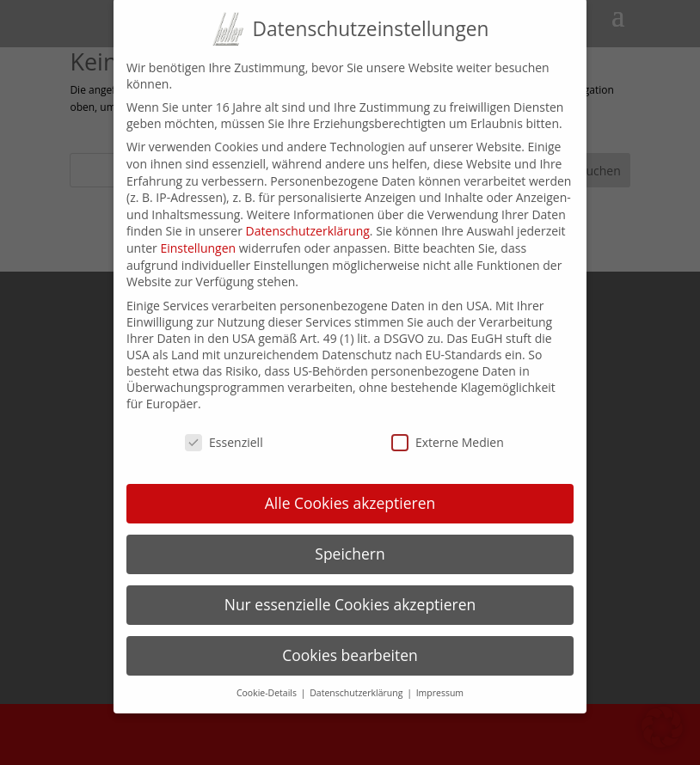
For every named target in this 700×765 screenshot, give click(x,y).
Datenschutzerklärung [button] (357, 676)
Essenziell (224, 427)
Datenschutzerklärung (308, 215)
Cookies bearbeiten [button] (350, 640)
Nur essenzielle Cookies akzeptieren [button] (350, 589)
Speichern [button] (350, 538)
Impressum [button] (440, 676)
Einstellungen (198, 233)
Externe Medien (448, 427)
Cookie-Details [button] (268, 676)
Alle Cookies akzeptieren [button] (350, 487)
